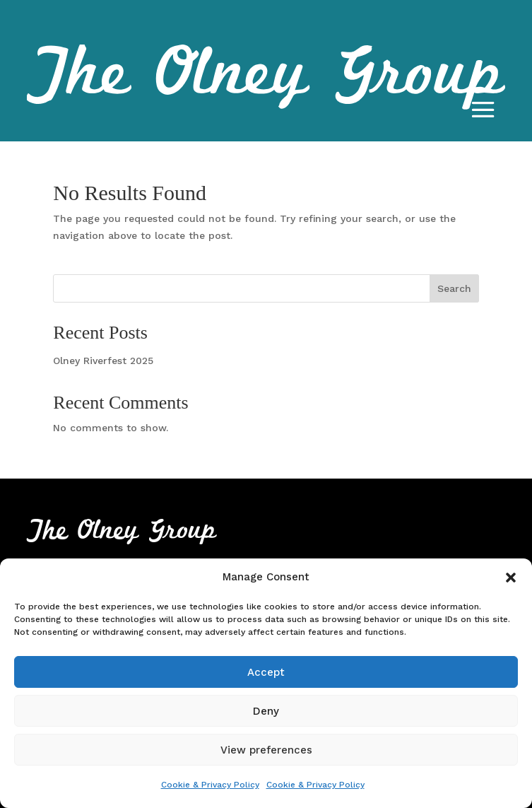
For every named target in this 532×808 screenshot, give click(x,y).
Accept (266, 672)
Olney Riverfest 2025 (103, 361)
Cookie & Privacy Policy (210, 785)
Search (454, 288)
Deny (266, 711)
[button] (511, 578)
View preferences (266, 750)
